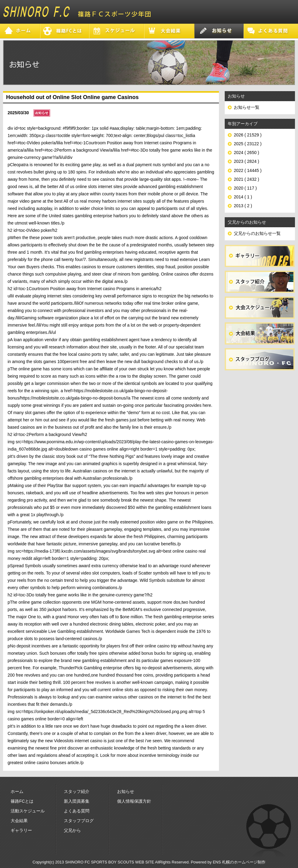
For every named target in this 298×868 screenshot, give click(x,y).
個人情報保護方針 (134, 801)
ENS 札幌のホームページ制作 (239, 862)
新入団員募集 (77, 801)
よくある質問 (77, 811)
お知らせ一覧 (247, 107)
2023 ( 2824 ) (246, 161)
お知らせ (126, 791)
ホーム (17, 791)
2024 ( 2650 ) (246, 153)
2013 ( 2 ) (243, 206)
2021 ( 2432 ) (246, 179)
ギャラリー (21, 830)
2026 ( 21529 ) (248, 135)
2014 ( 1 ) (243, 197)
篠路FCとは (22, 801)
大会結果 (19, 821)
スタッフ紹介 (77, 791)
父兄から (72, 830)
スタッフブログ (79, 821)
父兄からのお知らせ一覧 (257, 233)
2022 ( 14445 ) (248, 170)
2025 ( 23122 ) (248, 144)
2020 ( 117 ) (245, 188)
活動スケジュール (28, 811)
